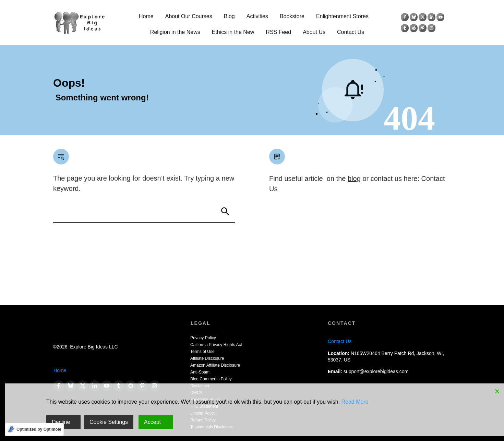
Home (60, 370)
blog (354, 179)
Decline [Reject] (61, 422)
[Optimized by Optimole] (34, 429)
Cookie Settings (109, 422)
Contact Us (340, 341)
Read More (355, 402)
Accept (152, 422)
